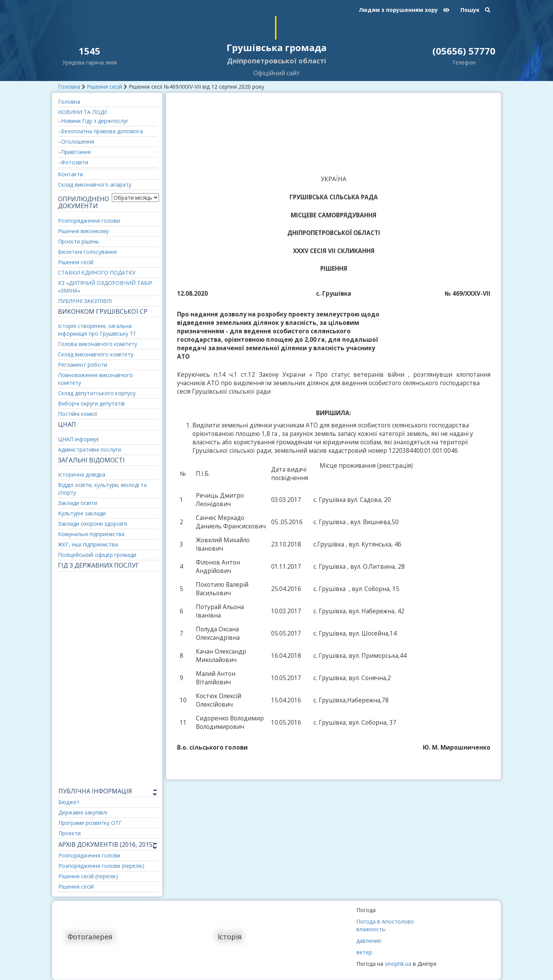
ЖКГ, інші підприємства (88, 544)
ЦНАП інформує (79, 439)
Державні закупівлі (83, 812)
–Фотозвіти (73, 162)
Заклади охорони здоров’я (93, 524)
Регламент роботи (83, 365)
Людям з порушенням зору (404, 10)
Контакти (70, 174)
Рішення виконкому (83, 231)
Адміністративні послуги (89, 449)
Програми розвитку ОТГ (90, 823)
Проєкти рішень (79, 241)
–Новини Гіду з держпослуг (93, 121)
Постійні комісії (78, 414)
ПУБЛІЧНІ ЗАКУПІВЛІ (85, 301)
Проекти (70, 833)
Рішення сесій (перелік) (88, 876)
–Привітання (74, 152)
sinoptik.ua (398, 964)
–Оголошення (76, 142)
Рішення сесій (104, 87)
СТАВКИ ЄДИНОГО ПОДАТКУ (97, 272)
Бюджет (69, 802)
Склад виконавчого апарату (95, 185)
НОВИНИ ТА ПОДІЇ (83, 112)
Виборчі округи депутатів (91, 403)
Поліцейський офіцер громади (97, 555)
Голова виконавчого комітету (98, 344)
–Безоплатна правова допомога (100, 131)
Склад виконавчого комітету (96, 354)
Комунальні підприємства (91, 534)
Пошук (475, 10)
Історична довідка (82, 474)
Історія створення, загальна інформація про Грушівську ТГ (97, 330)
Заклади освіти (78, 503)
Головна (69, 87)
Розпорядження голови (89, 221)
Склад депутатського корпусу (97, 393)
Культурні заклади (82, 513)
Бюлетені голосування (87, 252)
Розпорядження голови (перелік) (101, 866)
